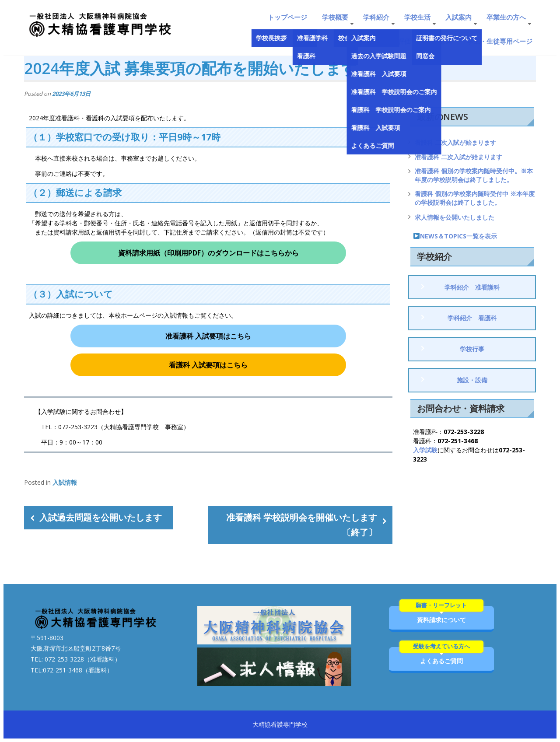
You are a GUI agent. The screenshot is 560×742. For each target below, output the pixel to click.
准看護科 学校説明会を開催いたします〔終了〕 (302, 525)
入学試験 (425, 450)
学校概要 (335, 17)
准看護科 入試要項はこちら (208, 336)
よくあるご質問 (441, 656)
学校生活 (417, 17)
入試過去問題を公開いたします (101, 517)
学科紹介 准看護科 (472, 287)
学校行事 (472, 349)
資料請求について (441, 615)
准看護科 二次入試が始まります (458, 157)
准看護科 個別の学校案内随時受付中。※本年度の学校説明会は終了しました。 (474, 175)
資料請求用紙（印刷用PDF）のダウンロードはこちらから (208, 253)
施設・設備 (472, 380)
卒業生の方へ (506, 17)
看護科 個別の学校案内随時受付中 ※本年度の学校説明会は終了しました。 (475, 198)
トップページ (287, 17)
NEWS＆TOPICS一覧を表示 (455, 236)
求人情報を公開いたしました (455, 217)
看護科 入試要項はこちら (208, 365)
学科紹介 (376, 17)
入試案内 (458, 17)
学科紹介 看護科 (472, 318)
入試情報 (65, 482)
